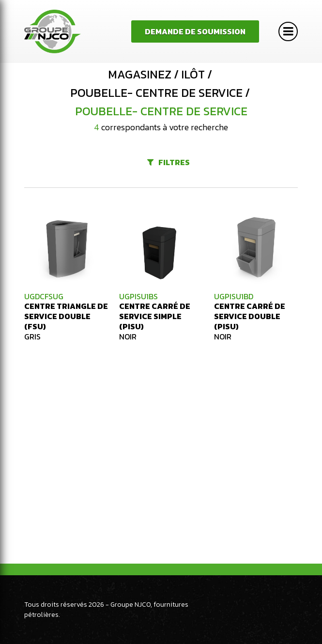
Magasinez (140, 75)
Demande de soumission (195, 31)
